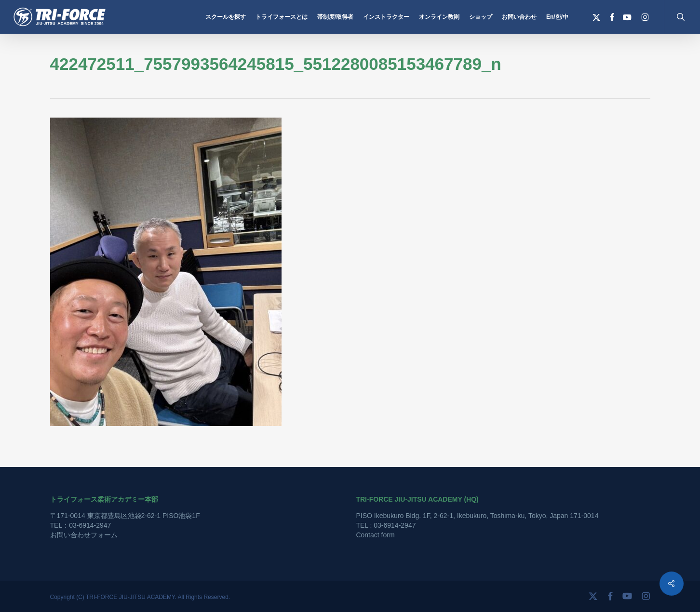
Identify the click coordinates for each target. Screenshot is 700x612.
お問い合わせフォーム (84, 535)
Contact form (375, 535)
